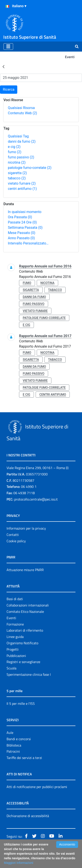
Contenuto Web (22, 113)
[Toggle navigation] (8, 47)
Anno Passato (21, 238)
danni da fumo (22, 141)
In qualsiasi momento (25, 212)
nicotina (17, 162)
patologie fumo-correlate (30, 168)
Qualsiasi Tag (18, 136)
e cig (14, 147)
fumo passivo (21, 157)
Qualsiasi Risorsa (21, 108)
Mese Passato (22, 233)
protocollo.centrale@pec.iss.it (36, 499)
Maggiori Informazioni (19, 863)
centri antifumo (22, 189)
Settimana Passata (25, 228)
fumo (15, 152)
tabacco (17, 178)
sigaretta (17, 173)
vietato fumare (22, 183)
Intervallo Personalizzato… (28, 243)
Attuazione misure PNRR (25, 570)
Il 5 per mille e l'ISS (21, 703)
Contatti (13, 535)
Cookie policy (16, 541)
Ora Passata (20, 217)
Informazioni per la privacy (26, 528)
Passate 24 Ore (22, 222)
